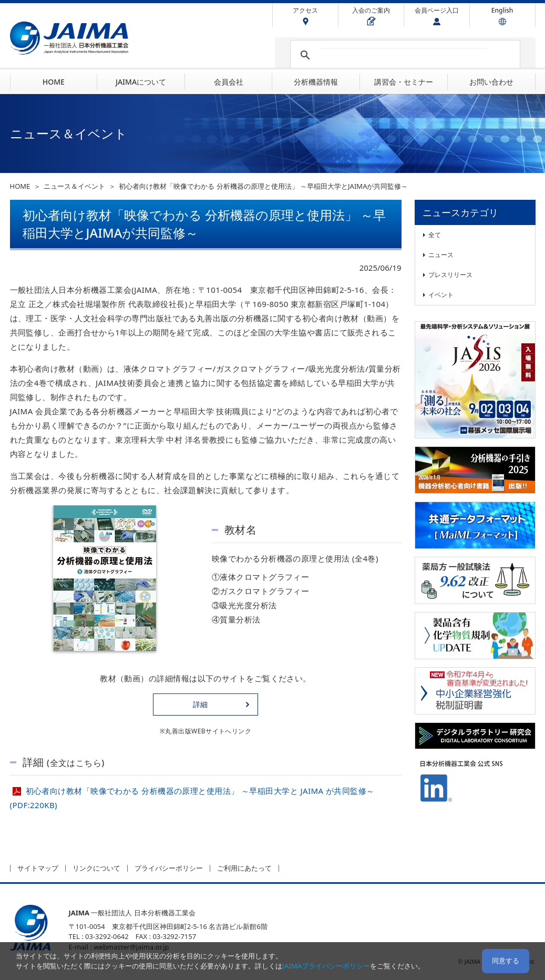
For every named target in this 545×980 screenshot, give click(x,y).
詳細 (200, 704)
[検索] (404, 55)
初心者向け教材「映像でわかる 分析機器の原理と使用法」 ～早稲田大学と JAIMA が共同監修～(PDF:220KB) (192, 798)
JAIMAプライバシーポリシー (326, 966)
